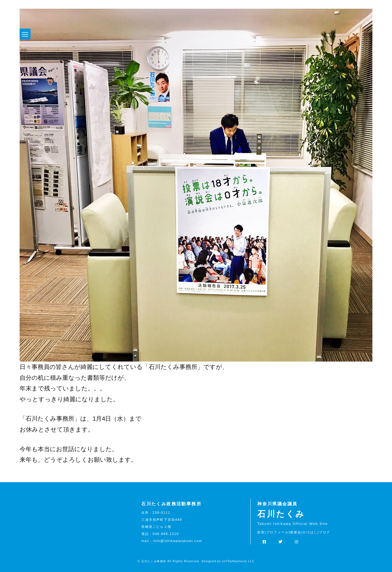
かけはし (310, 532)
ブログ (325, 532)
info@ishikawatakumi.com (177, 541)
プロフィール (278, 532)
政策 (261, 532)
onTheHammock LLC (238, 561)
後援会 (295, 532)
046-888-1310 (166, 534)
